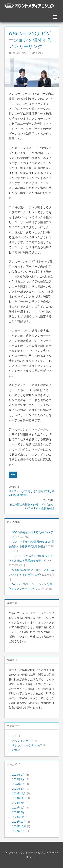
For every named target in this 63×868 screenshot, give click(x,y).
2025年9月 (19, 775)
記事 (15, 750)
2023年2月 (18, 812)
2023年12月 (19, 793)
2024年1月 (18, 789)
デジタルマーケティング (27, 745)
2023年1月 (18, 817)
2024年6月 (19, 784)
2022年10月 (19, 826)
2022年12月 (19, 822)
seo (13, 474)
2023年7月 (18, 803)
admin (40, 53)
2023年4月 (18, 808)
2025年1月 (18, 779)
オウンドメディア (23, 741)
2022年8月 (18, 831)
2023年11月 (19, 798)
